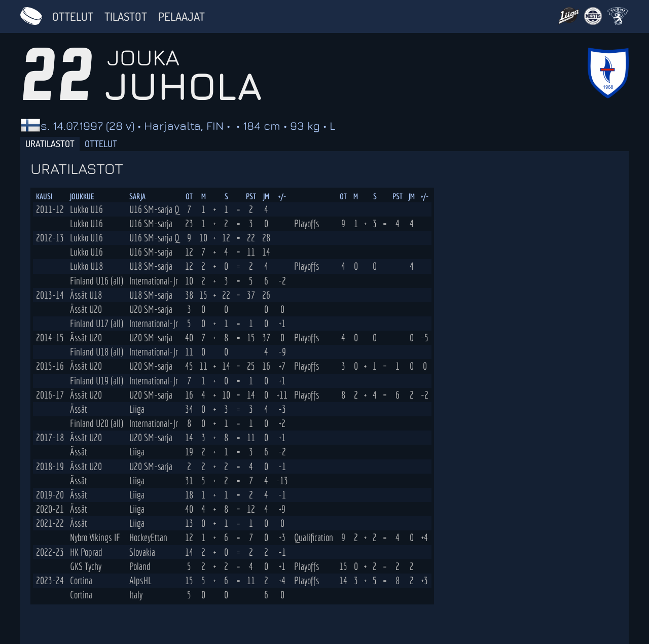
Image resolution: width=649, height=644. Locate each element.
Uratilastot (50, 144)
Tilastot (126, 16)
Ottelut (73, 16)
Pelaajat (182, 16)
